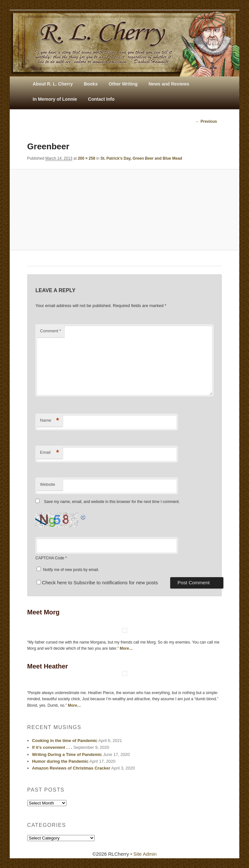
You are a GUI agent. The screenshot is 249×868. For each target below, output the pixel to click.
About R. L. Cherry (53, 84)
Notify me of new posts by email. (71, 570)
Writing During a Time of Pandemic (67, 754)
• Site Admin (143, 854)
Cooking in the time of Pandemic (65, 741)
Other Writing (123, 84)
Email (49, 453)
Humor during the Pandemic (60, 761)
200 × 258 (87, 158)
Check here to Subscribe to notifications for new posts (97, 582)
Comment (50, 331)
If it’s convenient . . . (52, 747)
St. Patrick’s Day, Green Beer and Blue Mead (141, 158)
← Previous (206, 121)
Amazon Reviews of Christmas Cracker (71, 768)
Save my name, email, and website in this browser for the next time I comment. (112, 502)
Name (49, 421)
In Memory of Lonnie (55, 99)
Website (47, 484)
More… (126, 648)
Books (91, 84)
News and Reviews (169, 84)
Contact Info (101, 99)
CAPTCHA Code (50, 558)
